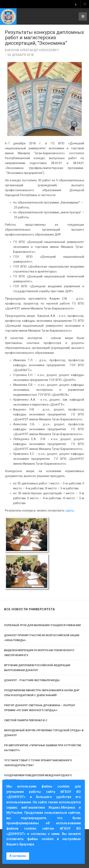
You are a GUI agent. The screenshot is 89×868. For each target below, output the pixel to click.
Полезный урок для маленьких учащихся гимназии (42, 625)
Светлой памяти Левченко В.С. (26, 720)
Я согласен (18, 856)
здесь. (70, 510)
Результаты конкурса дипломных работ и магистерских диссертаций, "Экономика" (44, 38)
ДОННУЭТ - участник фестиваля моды (32, 680)
